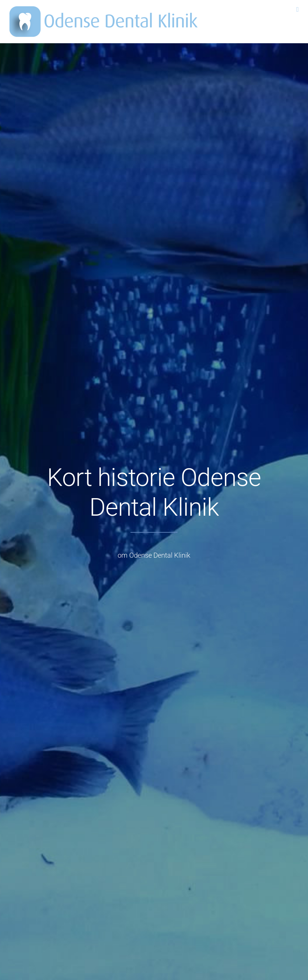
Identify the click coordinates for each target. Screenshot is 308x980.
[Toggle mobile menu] (297, 10)
